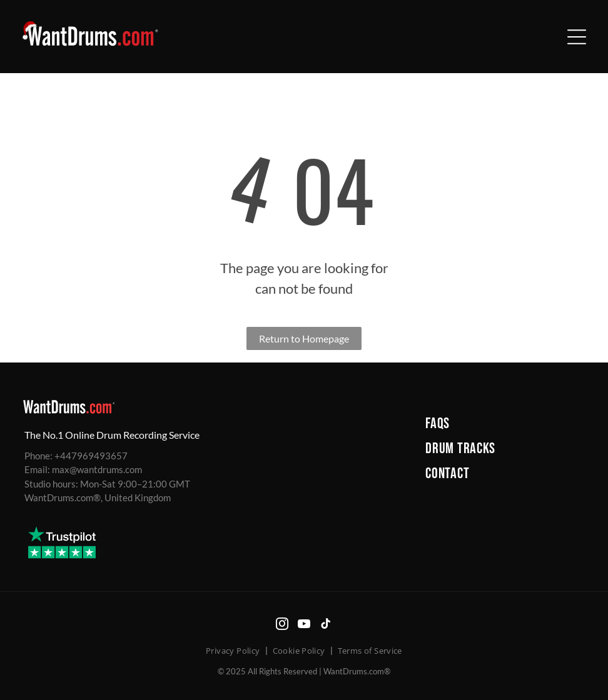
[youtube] (304, 625)
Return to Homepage (304, 338)
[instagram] (282, 625)
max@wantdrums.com (97, 469)
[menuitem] (504, 424)
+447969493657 (91, 456)
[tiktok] (326, 625)
